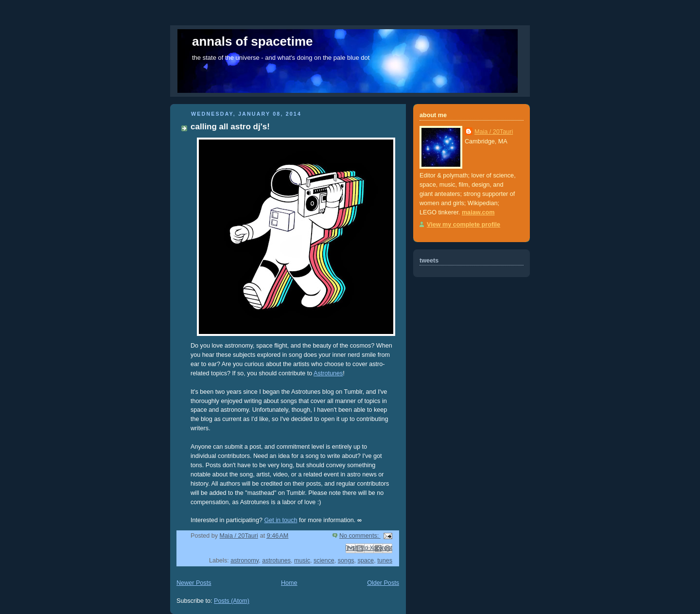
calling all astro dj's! (230, 127)
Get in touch (280, 520)
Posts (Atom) (232, 601)
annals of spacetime (253, 41)
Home (289, 583)
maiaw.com (478, 212)
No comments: (360, 536)
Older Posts (383, 583)
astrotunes (276, 561)
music (302, 561)
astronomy (245, 561)
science (324, 561)
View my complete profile (464, 225)
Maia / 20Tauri (494, 132)
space (366, 561)
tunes (385, 561)
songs (346, 561)
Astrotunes (328, 373)
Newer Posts (194, 583)
